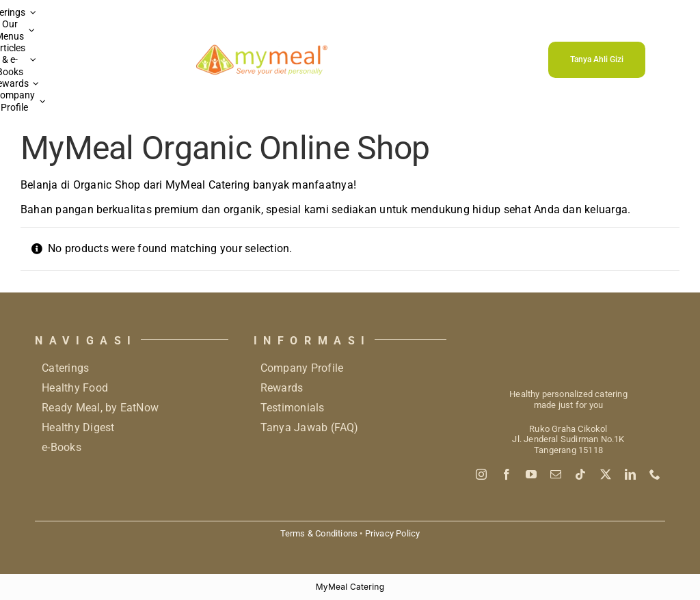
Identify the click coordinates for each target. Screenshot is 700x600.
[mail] (556, 474)
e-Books (62, 447)
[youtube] (531, 474)
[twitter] (606, 474)
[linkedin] (630, 474)
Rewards (282, 388)
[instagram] (481, 474)
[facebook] (507, 474)
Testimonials (293, 408)
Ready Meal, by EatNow (100, 408)
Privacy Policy (393, 533)
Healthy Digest (78, 427)
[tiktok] (580, 474)
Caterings (65, 368)
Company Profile (302, 368)
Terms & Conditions (319, 533)
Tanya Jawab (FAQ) (310, 427)
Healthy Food (75, 388)
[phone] (655, 474)
